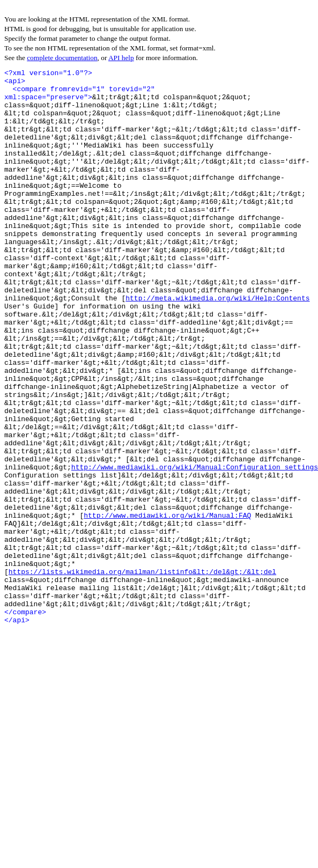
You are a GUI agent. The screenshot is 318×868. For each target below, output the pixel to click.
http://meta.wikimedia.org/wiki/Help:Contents (217, 344)
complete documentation (62, 58)
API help (121, 58)
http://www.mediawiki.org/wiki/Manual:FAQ (167, 605)
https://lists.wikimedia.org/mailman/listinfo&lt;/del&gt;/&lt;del (142, 673)
